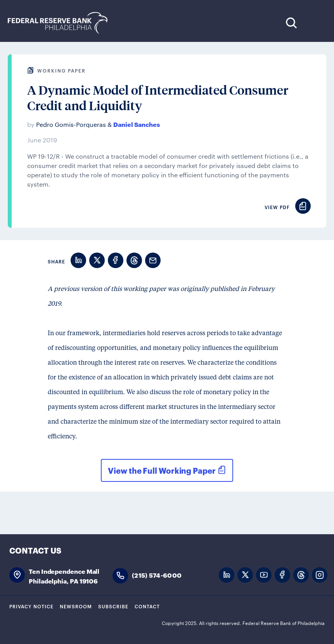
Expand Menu (315, 23)
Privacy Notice (31, 606)
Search (291, 23)
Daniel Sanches (137, 124)
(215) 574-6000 (157, 575)
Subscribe (113, 606)
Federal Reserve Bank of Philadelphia (62, 23)
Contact (147, 606)
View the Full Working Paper (162, 470)
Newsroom (76, 606)
